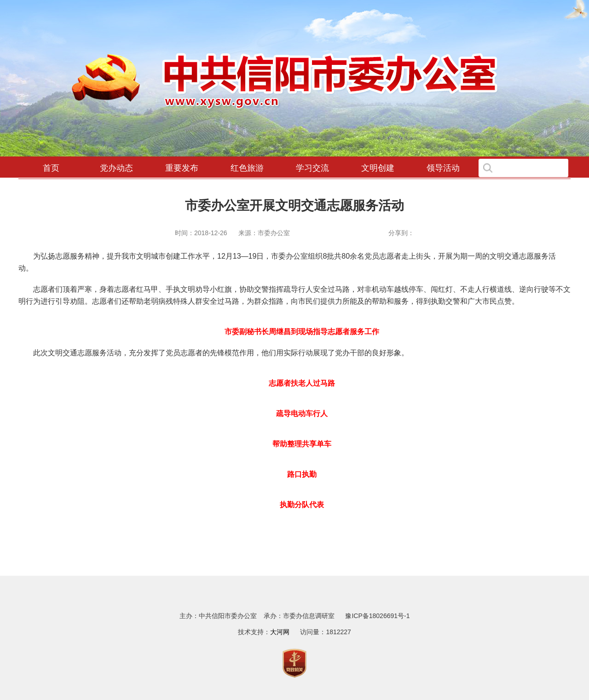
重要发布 (182, 168)
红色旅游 (247, 168)
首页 (51, 168)
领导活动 (443, 168)
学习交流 (312, 168)
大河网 (280, 632)
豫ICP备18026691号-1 (377, 616)
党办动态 (116, 168)
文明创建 (378, 168)
